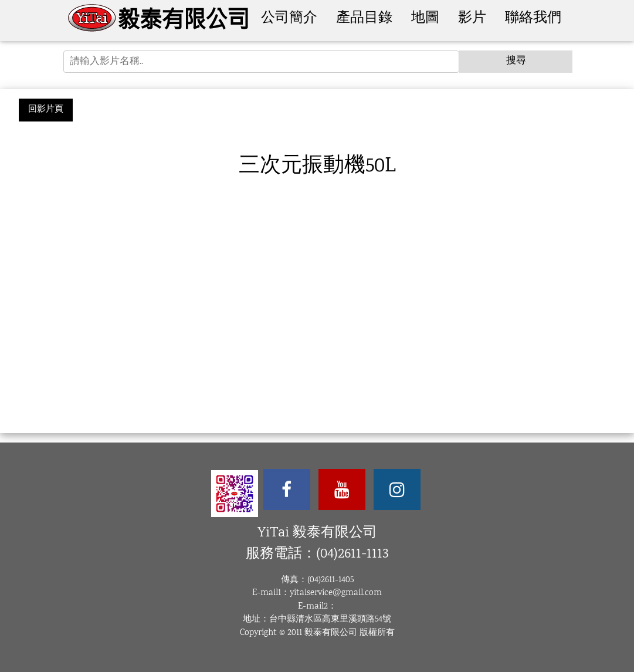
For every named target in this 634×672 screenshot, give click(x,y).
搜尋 (516, 61)
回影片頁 (46, 110)
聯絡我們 (533, 18)
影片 (472, 18)
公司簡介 (289, 18)
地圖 (425, 18)
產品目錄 (364, 18)
